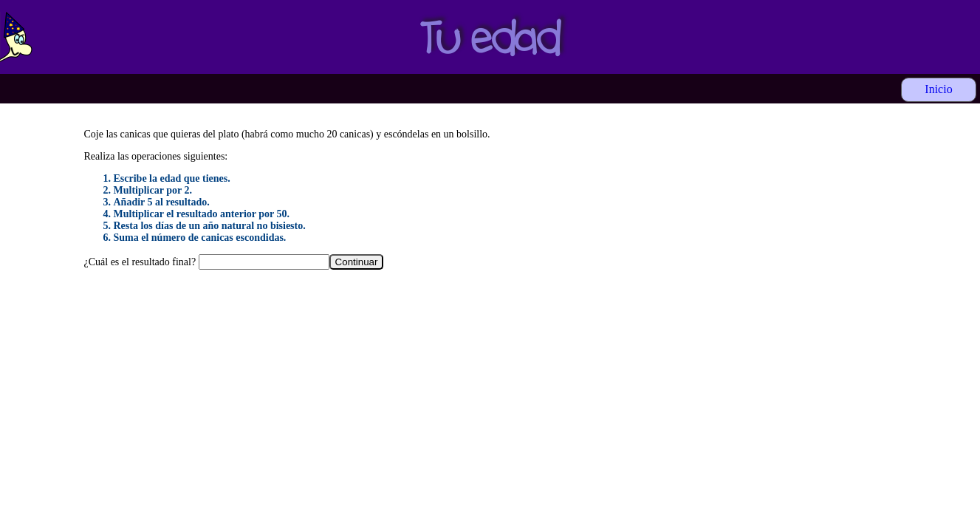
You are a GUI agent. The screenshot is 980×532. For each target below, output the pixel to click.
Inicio (938, 89)
